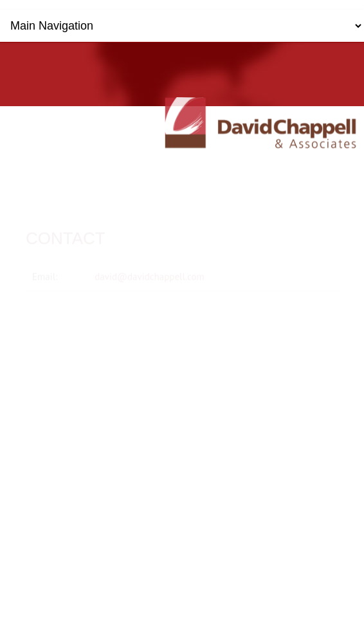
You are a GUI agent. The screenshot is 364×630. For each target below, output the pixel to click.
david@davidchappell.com (150, 275)
